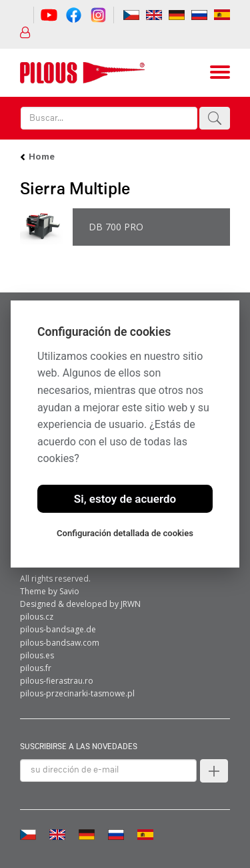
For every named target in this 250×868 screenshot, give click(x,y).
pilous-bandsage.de (58, 629)
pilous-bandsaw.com (60, 643)
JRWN (131, 604)
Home (42, 156)
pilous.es (37, 655)
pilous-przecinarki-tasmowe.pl (77, 693)
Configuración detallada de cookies (125, 533)
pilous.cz (37, 617)
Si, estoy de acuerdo (125, 499)
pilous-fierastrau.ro (57, 681)
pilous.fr (36, 668)
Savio (69, 591)
